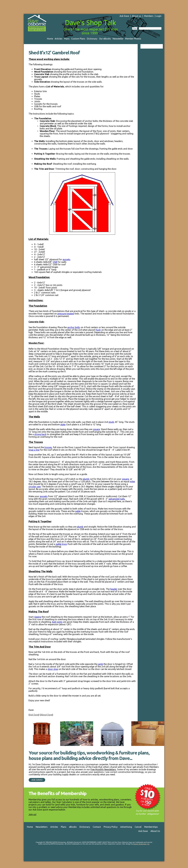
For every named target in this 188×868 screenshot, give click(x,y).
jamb (100, 664)
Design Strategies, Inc (141, 844)
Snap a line (34, 450)
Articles (59, 39)
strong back (40, 434)
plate (63, 424)
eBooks (73, 827)
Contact (97, 827)
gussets (66, 259)
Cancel (138, 827)
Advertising (126, 827)
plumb (86, 479)
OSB (55, 262)
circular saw (35, 487)
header (114, 589)
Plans (67, 39)
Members (149, 16)
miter (132, 481)
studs (111, 422)
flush (98, 330)
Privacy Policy (111, 827)
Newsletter (118, 39)
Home (50, 39)
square (96, 429)
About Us (155, 831)
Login (159, 16)
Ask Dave (124, 16)
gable (78, 511)
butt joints (57, 622)
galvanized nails (117, 499)
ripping (38, 617)
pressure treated (66, 314)
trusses (48, 447)
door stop (53, 669)
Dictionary (92, 39)
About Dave (47, 715)
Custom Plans (78, 39)
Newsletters (42, 827)
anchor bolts (74, 327)
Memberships (151, 827)
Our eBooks (105, 39)
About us (137, 16)
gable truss (61, 544)
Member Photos (133, 39)
